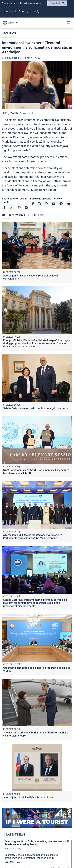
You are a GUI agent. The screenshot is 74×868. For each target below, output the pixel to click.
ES (24, 11)
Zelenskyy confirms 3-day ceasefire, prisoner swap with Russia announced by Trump (37, 843)
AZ (3, 11)
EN (12, 11)
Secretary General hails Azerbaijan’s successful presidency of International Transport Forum (31, 856)
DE (16, 11)
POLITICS (10, 33)
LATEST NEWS (16, 834)
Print (28, 58)
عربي (29, 11)
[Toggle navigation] (68, 23)
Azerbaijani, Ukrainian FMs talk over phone (28, 798)
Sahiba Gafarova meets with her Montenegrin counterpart (37, 408)
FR (20, 11)
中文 (36, 11)
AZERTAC (29, 113)
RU (7, 11)
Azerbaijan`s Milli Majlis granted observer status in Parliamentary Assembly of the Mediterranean (33, 537)
